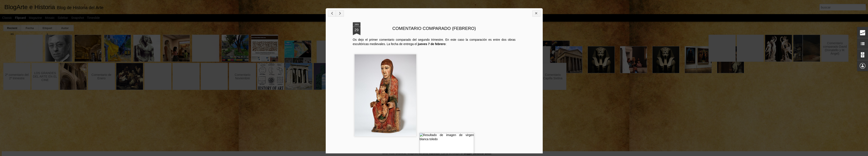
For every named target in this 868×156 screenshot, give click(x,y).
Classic (7, 18)
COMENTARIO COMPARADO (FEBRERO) (806, 55)
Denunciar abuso (482, 154)
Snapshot (78, 18)
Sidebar (63, 18)
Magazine (35, 18)
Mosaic (50, 18)
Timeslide (93, 18)
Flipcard (20, 18)
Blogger (468, 154)
